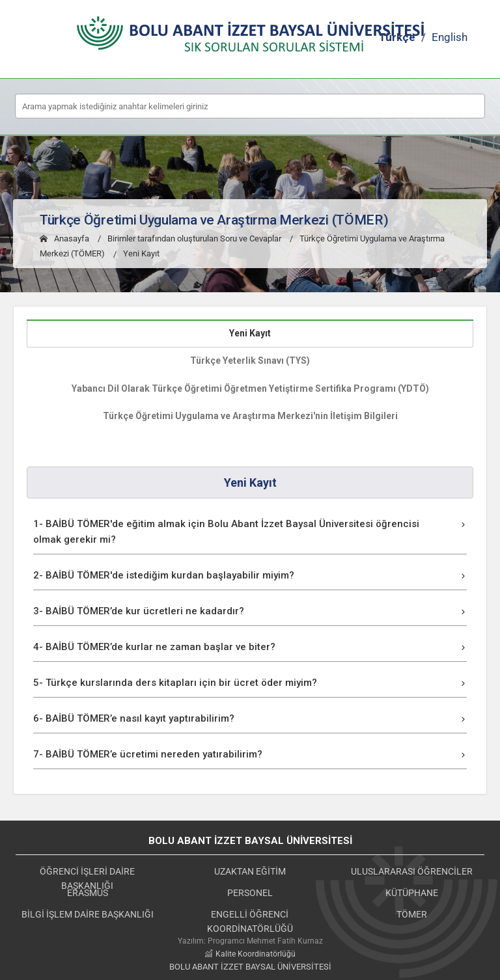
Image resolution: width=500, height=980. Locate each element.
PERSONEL (250, 893)
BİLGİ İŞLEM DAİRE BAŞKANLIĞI (88, 914)
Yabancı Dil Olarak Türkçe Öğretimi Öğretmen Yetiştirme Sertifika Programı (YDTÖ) (250, 388)
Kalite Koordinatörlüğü (256, 954)
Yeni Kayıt (141, 254)
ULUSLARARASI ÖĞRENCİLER (412, 871)
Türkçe (397, 37)
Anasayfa (64, 238)
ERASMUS (88, 893)
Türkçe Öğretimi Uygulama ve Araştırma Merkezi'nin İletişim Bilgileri (250, 416)
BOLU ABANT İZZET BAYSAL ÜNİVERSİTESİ (250, 967)
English (450, 37)
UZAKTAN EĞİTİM (250, 871)
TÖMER (412, 914)
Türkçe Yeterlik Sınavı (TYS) (250, 361)
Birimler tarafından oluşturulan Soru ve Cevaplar (194, 238)
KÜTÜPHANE (412, 893)
